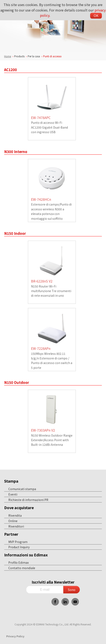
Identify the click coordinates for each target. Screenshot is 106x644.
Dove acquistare (19, 507)
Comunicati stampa (22, 489)
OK (96, 15)
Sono (72, 590)
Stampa (11, 481)
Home (8, 56)
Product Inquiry (19, 547)
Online (13, 521)
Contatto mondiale (22, 568)
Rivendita (15, 515)
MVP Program (18, 542)
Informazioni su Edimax (26, 555)
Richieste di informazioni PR (28, 500)
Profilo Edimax (19, 562)
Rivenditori (16, 526)
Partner (11, 534)
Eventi (13, 494)
